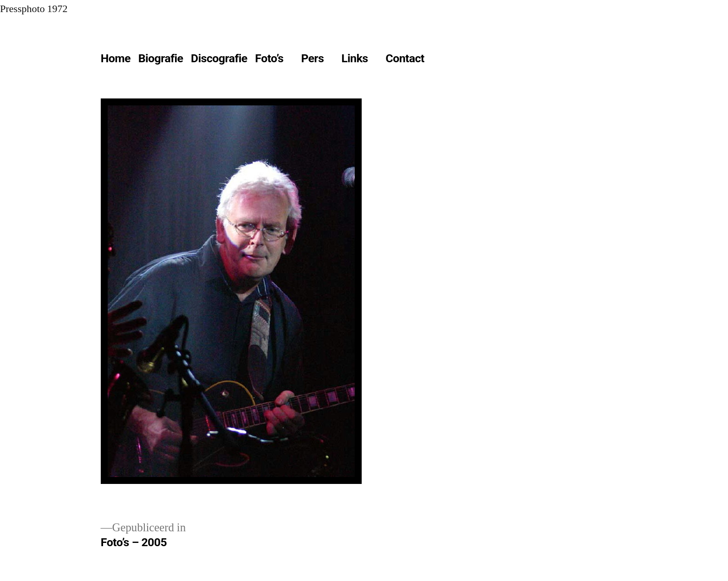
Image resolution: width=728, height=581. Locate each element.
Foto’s (269, 58)
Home (116, 58)
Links (354, 58)
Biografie (161, 58)
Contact (405, 58)
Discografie (219, 58)
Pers (312, 58)
